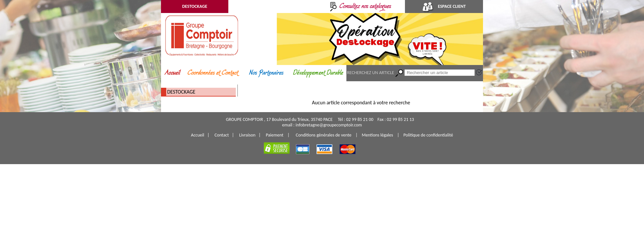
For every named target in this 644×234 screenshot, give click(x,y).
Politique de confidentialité (428, 135)
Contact (222, 135)
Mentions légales (377, 135)
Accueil (198, 135)
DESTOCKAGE (195, 6)
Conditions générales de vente (323, 135)
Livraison (247, 135)
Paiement (275, 135)
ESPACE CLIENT (444, 6)
